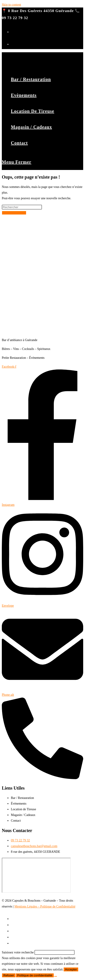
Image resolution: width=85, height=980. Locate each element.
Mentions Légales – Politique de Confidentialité (45, 906)
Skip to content (11, 5)
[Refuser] (56, 976)
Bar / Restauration (23, 919)
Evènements (19, 925)
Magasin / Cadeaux (24, 937)
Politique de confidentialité (35, 975)
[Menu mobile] (17, 162)
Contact (16, 943)
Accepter (71, 969)
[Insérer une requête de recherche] (22, 207)
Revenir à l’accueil (14, 213)
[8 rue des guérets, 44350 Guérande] (36, 875)
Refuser (9, 975)
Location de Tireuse (24, 931)
